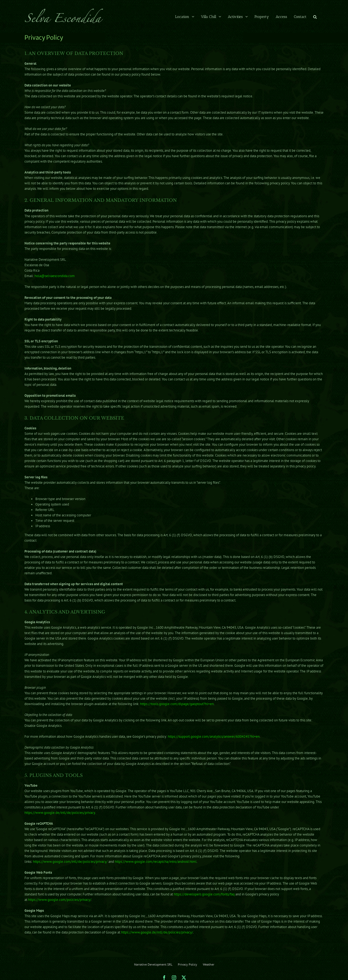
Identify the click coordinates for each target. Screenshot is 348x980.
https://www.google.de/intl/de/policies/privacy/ (157, 932)
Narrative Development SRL (153, 964)
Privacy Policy (187, 964)
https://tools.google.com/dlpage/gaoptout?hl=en (177, 704)
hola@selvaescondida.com (55, 276)
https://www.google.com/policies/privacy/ (60, 900)
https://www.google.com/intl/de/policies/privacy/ (70, 862)
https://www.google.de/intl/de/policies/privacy (60, 813)
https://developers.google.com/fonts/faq (204, 894)
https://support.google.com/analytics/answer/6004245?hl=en (214, 736)
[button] (315, 16)
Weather (209, 964)
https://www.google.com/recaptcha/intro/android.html (156, 862)
